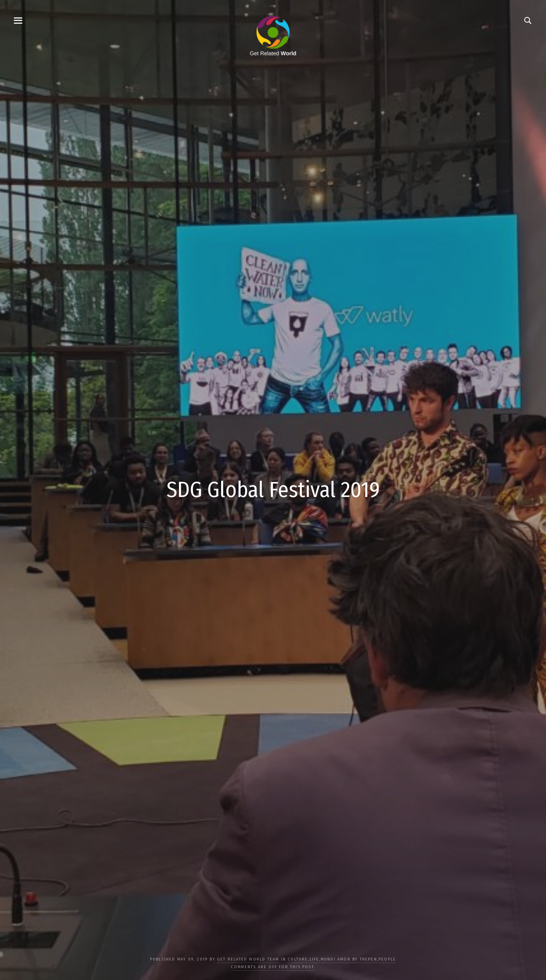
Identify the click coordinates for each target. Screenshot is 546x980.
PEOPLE (387, 959)
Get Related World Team (248, 959)
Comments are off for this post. (273, 967)
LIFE (314, 959)
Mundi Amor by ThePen (349, 959)
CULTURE (298, 959)
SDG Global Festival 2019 (273, 490)
